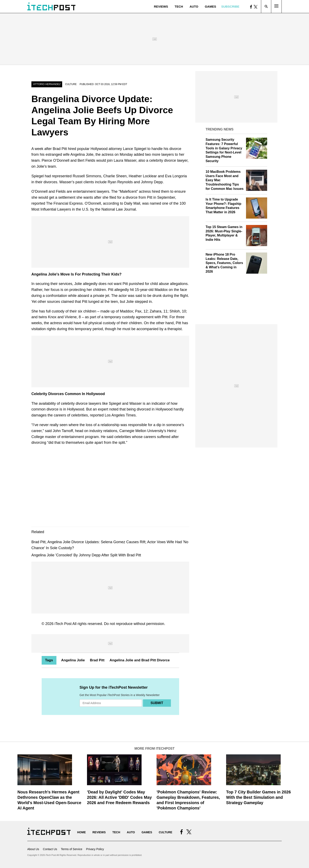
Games (210, 6)
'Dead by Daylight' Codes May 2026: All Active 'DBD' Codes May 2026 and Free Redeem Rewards (119, 797)
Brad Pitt (97, 660)
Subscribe (230, 6)
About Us (33, 849)
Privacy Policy (95, 849)
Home (81, 832)
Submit (157, 703)
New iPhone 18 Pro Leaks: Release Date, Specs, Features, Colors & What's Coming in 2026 (224, 263)
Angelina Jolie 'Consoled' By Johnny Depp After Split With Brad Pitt (86, 555)
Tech (179, 6)
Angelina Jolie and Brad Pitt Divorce (140, 660)
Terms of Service (72, 849)
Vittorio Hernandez (47, 84)
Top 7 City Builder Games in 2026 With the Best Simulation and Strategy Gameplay (258, 797)
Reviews (161, 6)
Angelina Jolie (73, 660)
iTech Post (63, 624)
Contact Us (50, 849)
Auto (194, 6)
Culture (71, 84)
